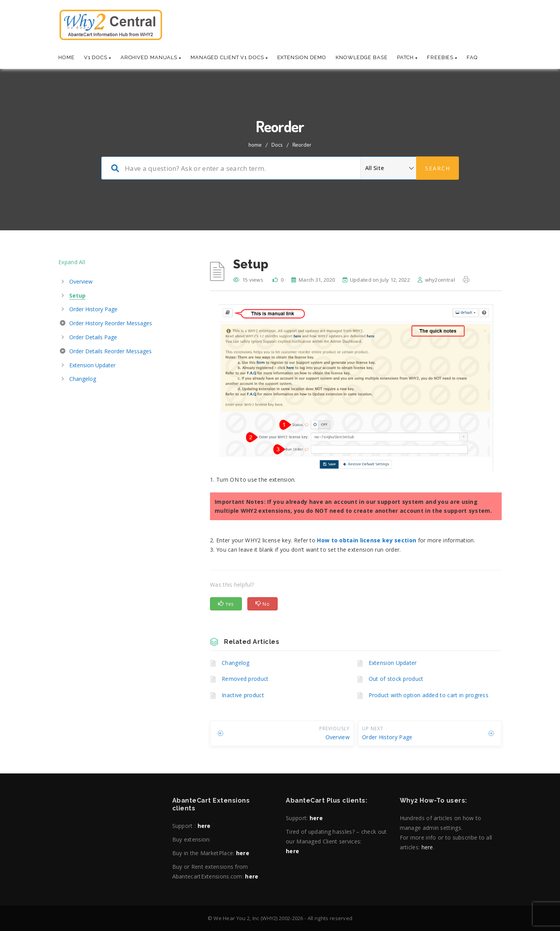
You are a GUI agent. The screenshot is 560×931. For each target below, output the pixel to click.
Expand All (72, 262)
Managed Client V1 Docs (229, 57)
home (255, 145)
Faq (472, 57)
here (204, 826)
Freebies (442, 57)
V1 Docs (98, 57)
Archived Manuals (151, 57)
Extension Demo (302, 57)
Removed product (245, 679)
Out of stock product (396, 679)
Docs (277, 145)
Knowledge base (362, 57)
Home (66, 57)
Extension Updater (393, 663)
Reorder (302, 145)
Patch (407, 57)
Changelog (236, 663)
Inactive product (243, 695)
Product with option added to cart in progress (429, 695)
